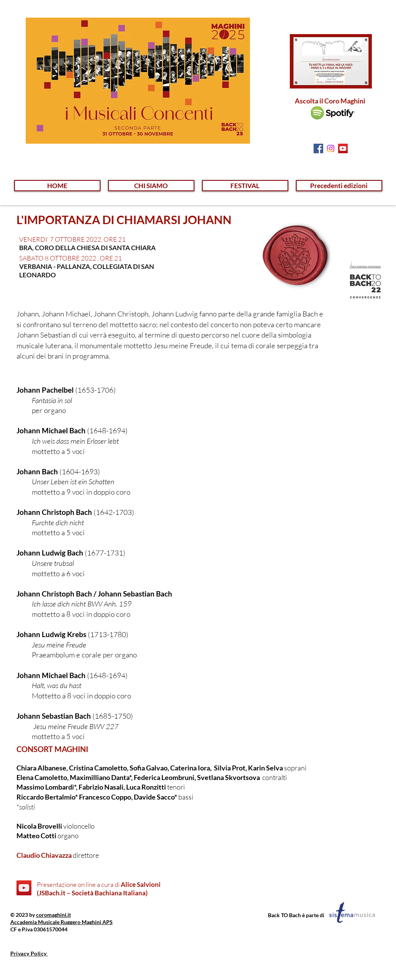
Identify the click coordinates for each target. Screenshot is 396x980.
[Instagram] (331, 148)
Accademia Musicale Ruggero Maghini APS (62, 922)
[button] (151, 186)
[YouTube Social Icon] (343, 148)
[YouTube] (24, 888)
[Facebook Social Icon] (318, 148)
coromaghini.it (53, 915)
